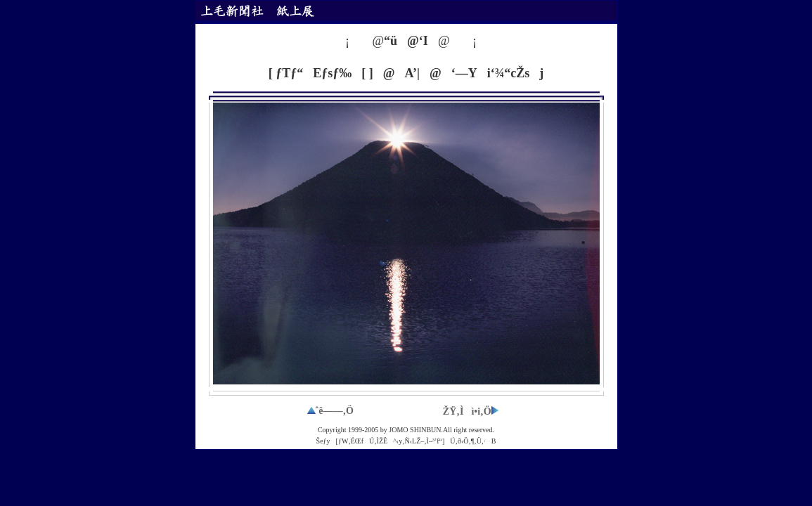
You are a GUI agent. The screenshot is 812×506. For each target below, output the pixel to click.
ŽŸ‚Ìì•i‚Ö (471, 411)
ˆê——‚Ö (330, 411)
